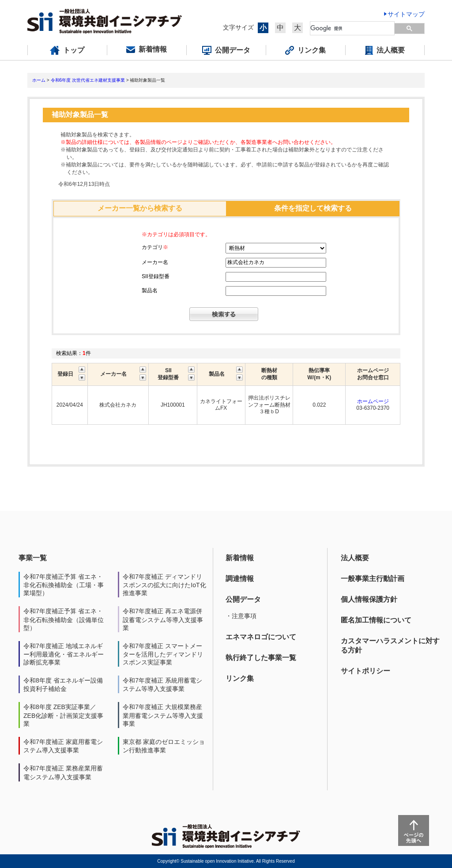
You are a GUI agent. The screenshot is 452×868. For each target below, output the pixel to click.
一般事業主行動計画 (373, 579)
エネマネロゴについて (261, 637)
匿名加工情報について (376, 620)
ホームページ (373, 401)
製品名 (150, 291)
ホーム (39, 80)
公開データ (243, 599)
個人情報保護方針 (369, 599)
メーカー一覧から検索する (140, 208)
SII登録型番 (156, 276)
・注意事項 (241, 616)
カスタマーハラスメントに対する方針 (390, 645)
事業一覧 (33, 558)
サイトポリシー (365, 671)
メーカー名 (155, 262)
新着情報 (240, 558)
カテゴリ (155, 247)
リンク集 (240, 678)
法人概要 (355, 558)
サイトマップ (406, 14)
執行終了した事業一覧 (261, 658)
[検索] (353, 28)
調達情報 (240, 579)
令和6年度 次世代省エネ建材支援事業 (88, 80)
